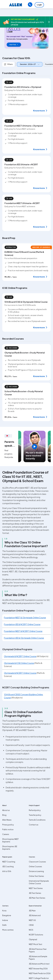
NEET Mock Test (35, 944)
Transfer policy (35, 815)
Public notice (8, 830)
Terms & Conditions (37, 820)
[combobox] (29, 64)
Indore (5, 920)
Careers (6, 834)
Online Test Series (36, 876)
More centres (8, 930)
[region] (34, 446)
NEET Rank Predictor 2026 (40, 973)
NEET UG (32, 920)
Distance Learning (36, 871)
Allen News (7, 820)
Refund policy (35, 810)
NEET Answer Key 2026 (38, 969)
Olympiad (33, 939)
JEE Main (32, 911)
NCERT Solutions (36, 935)
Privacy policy (8, 825)
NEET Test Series (36, 888)
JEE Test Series (35, 893)
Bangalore (7, 915)
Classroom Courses (37, 862)
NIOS (31, 930)
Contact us (34, 825)
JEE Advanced (35, 915)
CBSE (31, 925)
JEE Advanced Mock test (39, 964)
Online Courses (35, 867)
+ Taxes (14, 277)
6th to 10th (7, 871)
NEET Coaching (9, 862)
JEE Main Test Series (37, 898)
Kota (4, 911)
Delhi (4, 925)
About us (6, 810)
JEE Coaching (8, 867)
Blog (4, 815)
